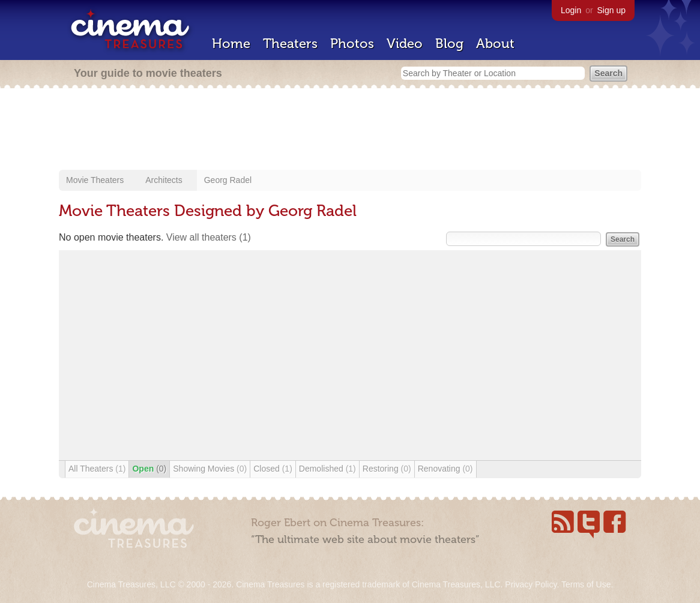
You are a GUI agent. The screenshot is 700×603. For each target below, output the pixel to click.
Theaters (290, 43)
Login (571, 10)
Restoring (387, 469)
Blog (449, 43)
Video (405, 43)
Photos (352, 43)
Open (149, 469)
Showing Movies (210, 469)
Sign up (611, 10)
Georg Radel (228, 180)
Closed (273, 469)
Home (231, 43)
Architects (164, 180)
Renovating (445, 469)
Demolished (327, 469)
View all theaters (209, 237)
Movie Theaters (95, 180)
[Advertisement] (350, 130)
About (495, 43)
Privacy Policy (531, 584)
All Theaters (97, 469)
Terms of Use (586, 584)
